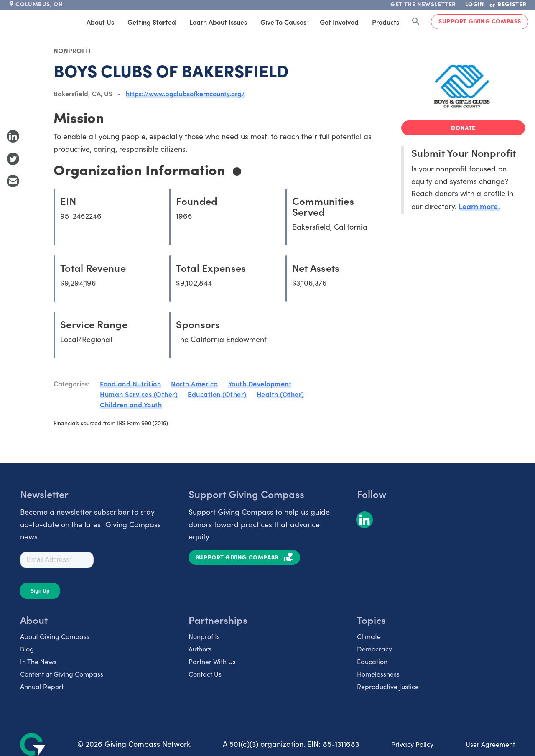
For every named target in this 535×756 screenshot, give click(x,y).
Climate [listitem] (369, 636)
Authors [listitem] (200, 649)
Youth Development (260, 383)
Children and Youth (131, 404)
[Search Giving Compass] (416, 22)
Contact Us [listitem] (205, 674)
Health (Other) (280, 394)
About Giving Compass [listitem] (55, 636)
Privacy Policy (412, 744)
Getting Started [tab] (152, 22)
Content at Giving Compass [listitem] (62, 674)
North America (195, 383)
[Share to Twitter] (13, 159)
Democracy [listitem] (374, 649)
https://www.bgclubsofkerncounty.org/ (185, 93)
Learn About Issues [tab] (218, 22)
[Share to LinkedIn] (13, 136)
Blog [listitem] (27, 649)
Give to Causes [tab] (283, 22)
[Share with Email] (13, 181)
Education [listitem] (372, 661)
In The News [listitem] (38, 661)
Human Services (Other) (139, 394)
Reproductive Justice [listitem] (388, 686)
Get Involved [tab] (339, 22)
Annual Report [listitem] (42, 686)
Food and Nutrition (130, 383)
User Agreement (490, 744)
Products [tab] (386, 22)
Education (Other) (217, 394)
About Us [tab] (100, 22)
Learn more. (479, 206)
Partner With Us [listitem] (212, 661)
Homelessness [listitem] (378, 674)
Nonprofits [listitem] (204, 636)
